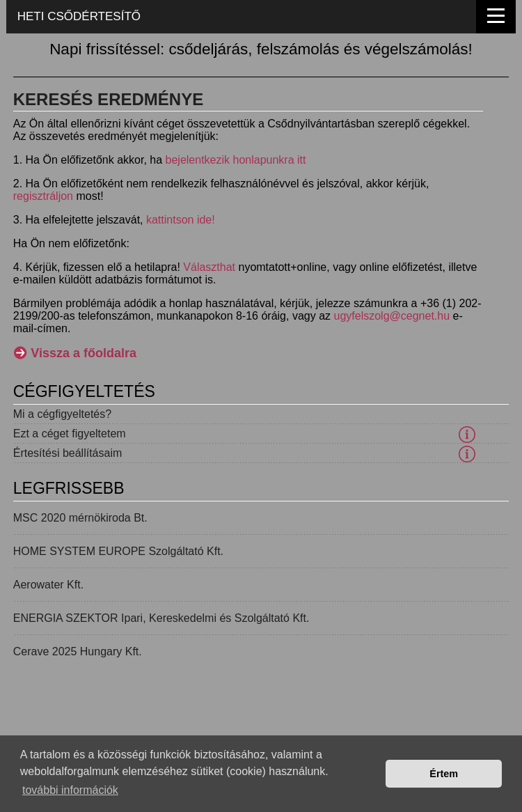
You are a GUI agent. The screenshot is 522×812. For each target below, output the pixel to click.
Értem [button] (444, 774)
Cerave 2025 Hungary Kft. (78, 651)
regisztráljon (43, 196)
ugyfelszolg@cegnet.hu (392, 316)
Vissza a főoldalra (84, 353)
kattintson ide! (181, 220)
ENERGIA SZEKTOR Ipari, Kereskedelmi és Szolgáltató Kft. (161, 618)
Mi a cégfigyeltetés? (62, 414)
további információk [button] (70, 790)
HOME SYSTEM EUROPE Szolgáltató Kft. (118, 551)
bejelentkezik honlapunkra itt (236, 160)
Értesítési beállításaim (68, 453)
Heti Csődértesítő (79, 16)
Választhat (209, 267)
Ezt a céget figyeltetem (70, 434)
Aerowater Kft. (48, 585)
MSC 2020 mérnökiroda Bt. (80, 518)
